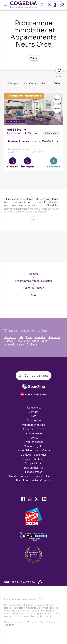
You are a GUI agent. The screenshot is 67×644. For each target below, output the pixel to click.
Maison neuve (33, 433)
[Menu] (5, 5)
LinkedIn (44, 499)
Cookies (33, 438)
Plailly (34, 58)
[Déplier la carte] (59, 70)
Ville (57, 83)
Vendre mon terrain (33, 425)
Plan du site (34, 421)
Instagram (37, 499)
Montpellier (54, 337)
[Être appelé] (28, 161)
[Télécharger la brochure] (13, 161)
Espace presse (34, 472)
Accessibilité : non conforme (34, 450)
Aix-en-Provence (14, 344)
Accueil (33, 274)
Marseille (40, 337)
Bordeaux (10, 337)
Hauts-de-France (34, 288)
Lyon (29, 337)
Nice (45, 341)
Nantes (9, 341)
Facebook (23, 499)
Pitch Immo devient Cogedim (33, 480)
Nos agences (33, 408)
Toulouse (32, 344)
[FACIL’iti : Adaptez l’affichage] (34, 395)
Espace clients (32, 459)
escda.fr (9, 625)
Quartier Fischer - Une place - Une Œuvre (34, 476)
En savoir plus (33, 109)
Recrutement (32, 468)
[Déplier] (34, 219)
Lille (21, 337)
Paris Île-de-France (27, 341)
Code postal (37, 83)
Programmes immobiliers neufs (33, 281)
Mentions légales (34, 446)
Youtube (30, 499)
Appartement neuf (33, 429)
